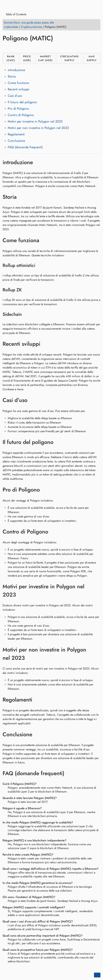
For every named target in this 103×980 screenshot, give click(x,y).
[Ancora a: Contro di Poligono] (53, 532)
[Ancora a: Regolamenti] (37, 700)
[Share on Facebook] (6, 47)
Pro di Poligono (18, 109)
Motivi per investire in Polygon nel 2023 (35, 121)
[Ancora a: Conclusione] (37, 734)
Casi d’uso (15, 96)
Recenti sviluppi (18, 89)
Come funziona (18, 83)
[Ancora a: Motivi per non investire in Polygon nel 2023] (97, 654)
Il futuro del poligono (22, 102)
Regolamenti (16, 134)
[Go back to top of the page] (97, 975)
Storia (12, 76)
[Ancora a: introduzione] (38, 162)
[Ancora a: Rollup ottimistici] (39, 265)
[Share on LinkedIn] (18, 47)
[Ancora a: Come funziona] (44, 240)
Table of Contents (15, 14)
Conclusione (16, 141)
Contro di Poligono (21, 115)
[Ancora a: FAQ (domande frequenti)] (69, 773)
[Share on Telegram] (36, 47)
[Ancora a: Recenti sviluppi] (45, 344)
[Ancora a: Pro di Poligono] (45, 490)
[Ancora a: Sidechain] (26, 314)
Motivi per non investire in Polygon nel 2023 (38, 128)
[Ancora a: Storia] (21, 197)
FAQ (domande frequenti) (25, 147)
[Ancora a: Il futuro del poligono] (58, 442)
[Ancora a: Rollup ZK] (26, 290)
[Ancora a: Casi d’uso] (32, 400)
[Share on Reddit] (24, 47)
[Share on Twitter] (12, 47)
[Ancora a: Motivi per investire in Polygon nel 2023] (97, 591)
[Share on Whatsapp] (30, 47)
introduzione (16, 70)
